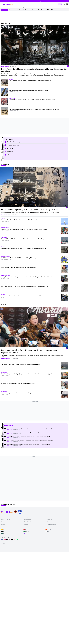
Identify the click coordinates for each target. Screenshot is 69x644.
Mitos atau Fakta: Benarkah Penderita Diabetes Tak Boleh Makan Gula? (19, 383)
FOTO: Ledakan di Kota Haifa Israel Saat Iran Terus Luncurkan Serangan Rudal (21, 296)
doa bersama (12, 98)
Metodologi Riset (28, 519)
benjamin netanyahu (6, 275)
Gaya (40, 7)
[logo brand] (15, 512)
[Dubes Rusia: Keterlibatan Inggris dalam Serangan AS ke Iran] (35, 46)
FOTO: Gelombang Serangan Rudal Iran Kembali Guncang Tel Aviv (29, 210)
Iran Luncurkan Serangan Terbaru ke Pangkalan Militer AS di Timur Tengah (28, 90)
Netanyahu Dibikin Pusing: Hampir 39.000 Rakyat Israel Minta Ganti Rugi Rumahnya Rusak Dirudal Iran (27, 277)
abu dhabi (3, 218)
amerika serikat (5, 67)
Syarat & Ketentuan (28, 522)
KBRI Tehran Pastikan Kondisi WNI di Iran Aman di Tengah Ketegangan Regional (22, 258)
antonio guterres (5, 228)
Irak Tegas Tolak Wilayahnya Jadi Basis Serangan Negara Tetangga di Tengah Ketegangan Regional (34, 109)
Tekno (27, 7)
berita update (4, 363)
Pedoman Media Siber (6, 519)
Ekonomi (12, 7)
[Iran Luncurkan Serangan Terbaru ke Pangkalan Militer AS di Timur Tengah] (5, 92)
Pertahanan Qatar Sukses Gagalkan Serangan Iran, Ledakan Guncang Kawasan (21, 220)
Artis (17, 7)
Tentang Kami (27, 517)
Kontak (3, 517)
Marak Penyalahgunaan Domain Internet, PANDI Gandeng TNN (17, 393)
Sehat (44, 7)
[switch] (60, 4)
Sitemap (26, 524)
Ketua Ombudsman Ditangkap (32, 10)
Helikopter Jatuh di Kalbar (17, 10)
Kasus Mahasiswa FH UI (46, 10)
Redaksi (49, 517)
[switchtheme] (64, 4)
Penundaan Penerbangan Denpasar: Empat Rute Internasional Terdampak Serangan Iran (24, 248)
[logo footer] (7, 512)
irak (10, 89)
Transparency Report (52, 524)
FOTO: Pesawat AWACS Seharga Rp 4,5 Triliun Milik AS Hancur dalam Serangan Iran (30, 81)
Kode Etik (3, 524)
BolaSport (49, 7)
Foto (55, 7)
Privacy (49, 522)
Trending (22, 7)
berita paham (4, 382)
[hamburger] (67, 4)
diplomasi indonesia (5, 256)
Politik (7, 7)
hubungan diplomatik (14, 108)
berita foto (12, 79)
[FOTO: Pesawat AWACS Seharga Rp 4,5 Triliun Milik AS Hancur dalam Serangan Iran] (5, 82)
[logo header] (7, 4)
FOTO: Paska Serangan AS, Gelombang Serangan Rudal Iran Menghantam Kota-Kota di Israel (25, 286)
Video (59, 7)
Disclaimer (4, 522)
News (3, 7)
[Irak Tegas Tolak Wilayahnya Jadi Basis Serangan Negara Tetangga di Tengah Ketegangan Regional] (5, 111)
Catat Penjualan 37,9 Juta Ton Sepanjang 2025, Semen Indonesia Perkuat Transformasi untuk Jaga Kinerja (28, 374)
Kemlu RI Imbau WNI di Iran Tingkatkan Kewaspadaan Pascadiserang (19, 267)
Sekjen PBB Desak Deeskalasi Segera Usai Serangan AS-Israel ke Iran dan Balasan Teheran (24, 229)
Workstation (50, 519)
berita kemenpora (6, 359)
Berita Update (9, 430)
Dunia (35, 7)
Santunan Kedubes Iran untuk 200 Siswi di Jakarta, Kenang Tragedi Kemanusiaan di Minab (32, 100)
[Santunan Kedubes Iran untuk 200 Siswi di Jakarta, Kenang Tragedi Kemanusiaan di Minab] (5, 102)
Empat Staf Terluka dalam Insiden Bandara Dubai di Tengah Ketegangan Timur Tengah (23, 239)
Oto (31, 7)
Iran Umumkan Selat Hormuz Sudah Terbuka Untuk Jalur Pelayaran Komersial (21, 364)
